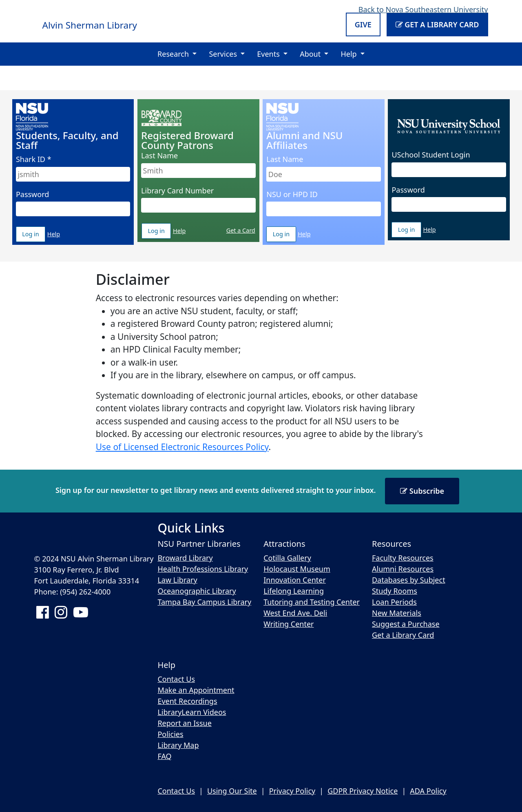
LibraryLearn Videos (192, 712)
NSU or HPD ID (292, 194)
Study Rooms (395, 591)
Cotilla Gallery (287, 558)
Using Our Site (232, 791)
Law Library (177, 580)
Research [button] (174, 54)
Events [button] (269, 54)
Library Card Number (177, 191)
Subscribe (422, 491)
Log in (34, 236)
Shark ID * (34, 159)
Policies (170, 734)
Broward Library (185, 558)
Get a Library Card (437, 24)
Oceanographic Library (197, 591)
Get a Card (241, 230)
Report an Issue (184, 723)
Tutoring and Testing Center (312, 602)
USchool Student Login (431, 155)
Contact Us (176, 679)
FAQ (164, 756)
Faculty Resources (403, 558)
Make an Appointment (196, 690)
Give (363, 24)
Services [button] (224, 54)
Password (32, 194)
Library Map (178, 745)
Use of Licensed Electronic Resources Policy (182, 447)
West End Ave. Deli (295, 613)
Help (54, 234)
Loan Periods (394, 602)
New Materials (397, 613)
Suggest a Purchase (406, 624)
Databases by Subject (409, 580)
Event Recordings (187, 701)
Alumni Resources (403, 569)
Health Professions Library (203, 569)
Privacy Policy (292, 791)
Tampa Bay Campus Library (204, 602)
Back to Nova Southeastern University (423, 9)
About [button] (311, 54)
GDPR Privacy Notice (363, 791)
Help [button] (349, 54)
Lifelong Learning (294, 591)
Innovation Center (295, 580)
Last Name (159, 155)
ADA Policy (428, 791)
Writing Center (289, 624)
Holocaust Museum (297, 569)
